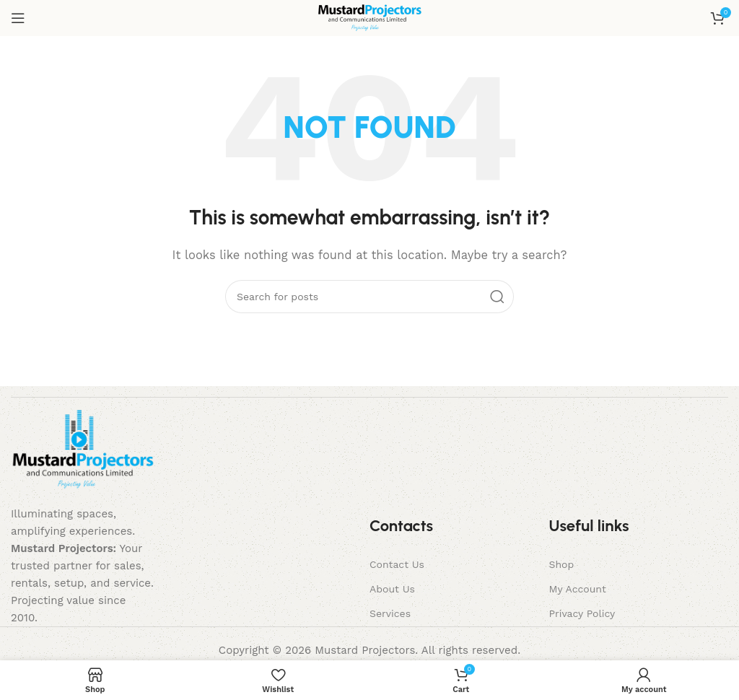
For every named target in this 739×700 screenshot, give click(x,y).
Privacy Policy (582, 613)
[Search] (369, 297)
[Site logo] (370, 17)
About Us (392, 589)
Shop (561, 564)
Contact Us (397, 564)
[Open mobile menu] (18, 18)
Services (390, 613)
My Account (577, 589)
